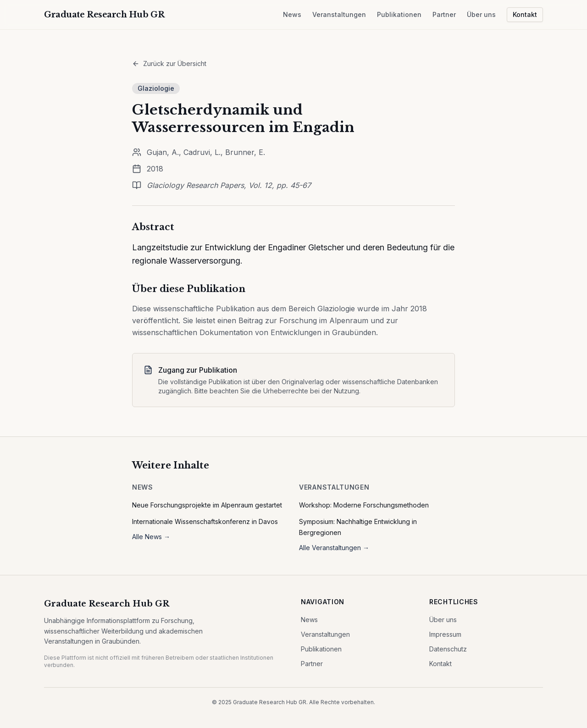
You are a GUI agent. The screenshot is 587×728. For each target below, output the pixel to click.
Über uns (481, 14)
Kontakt (525, 14)
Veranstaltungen (339, 14)
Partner (444, 14)
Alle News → (151, 537)
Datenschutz (448, 649)
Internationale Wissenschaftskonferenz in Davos (205, 521)
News (292, 14)
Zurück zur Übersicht (169, 63)
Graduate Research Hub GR (107, 604)
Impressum (445, 634)
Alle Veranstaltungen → (334, 548)
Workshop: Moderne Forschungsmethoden (364, 505)
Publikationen (399, 14)
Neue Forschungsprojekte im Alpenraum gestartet (207, 505)
